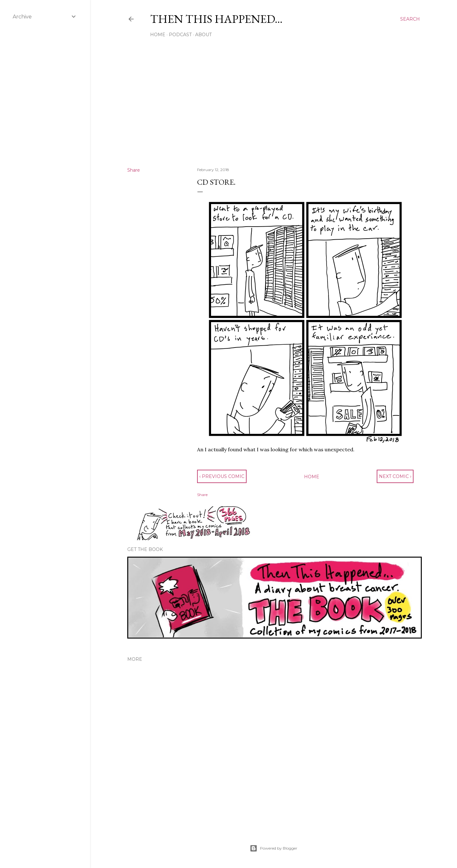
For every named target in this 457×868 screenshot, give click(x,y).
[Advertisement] (274, 107)
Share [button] (134, 170)
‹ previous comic (222, 476)
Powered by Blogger (274, 848)
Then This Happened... (216, 19)
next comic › (395, 476)
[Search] (410, 19)
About (203, 35)
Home (158, 35)
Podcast (180, 35)
